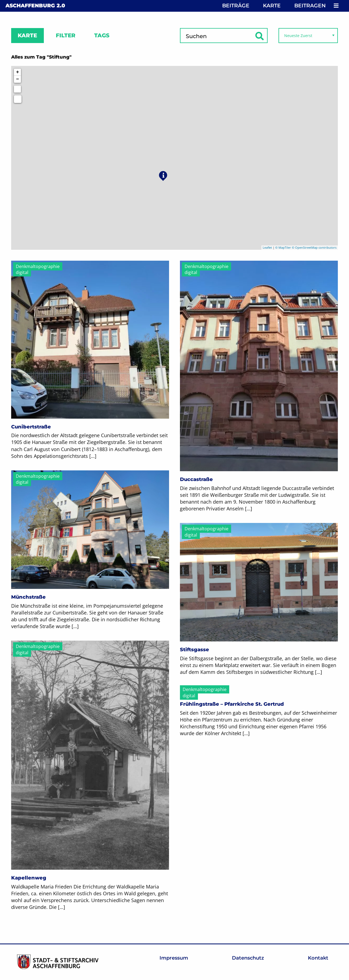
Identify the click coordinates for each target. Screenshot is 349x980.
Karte (272, 6)
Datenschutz (248, 958)
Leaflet (267, 247)
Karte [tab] (27, 35)
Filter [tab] (66, 35)
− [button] (18, 79)
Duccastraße (196, 479)
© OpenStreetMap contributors (314, 247)
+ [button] (18, 72)
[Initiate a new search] (17, 89)
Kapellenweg (29, 878)
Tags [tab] (102, 35)
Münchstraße (28, 597)
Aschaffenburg (35, 6)
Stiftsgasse (195, 650)
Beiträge (236, 6)
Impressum (174, 958)
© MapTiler (283, 247)
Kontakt (318, 958)
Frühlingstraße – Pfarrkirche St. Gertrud (232, 704)
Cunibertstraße (31, 427)
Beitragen (310, 6)
